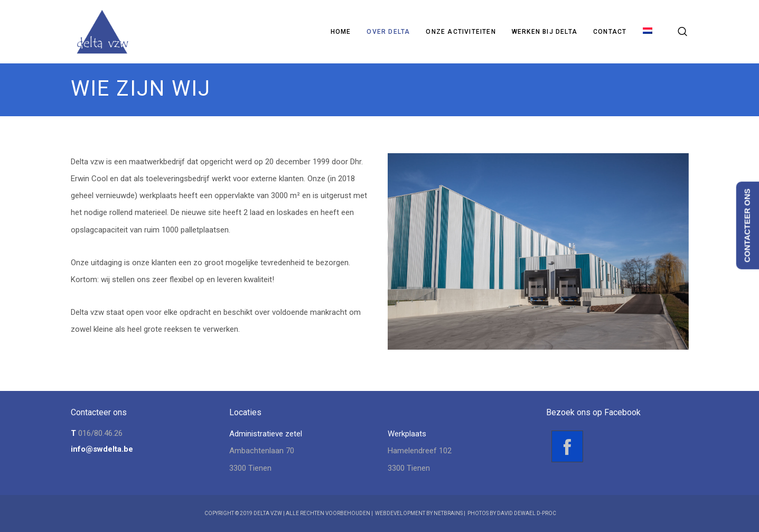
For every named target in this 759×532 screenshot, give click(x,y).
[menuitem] (648, 32)
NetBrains (448, 513)
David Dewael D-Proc (527, 513)
